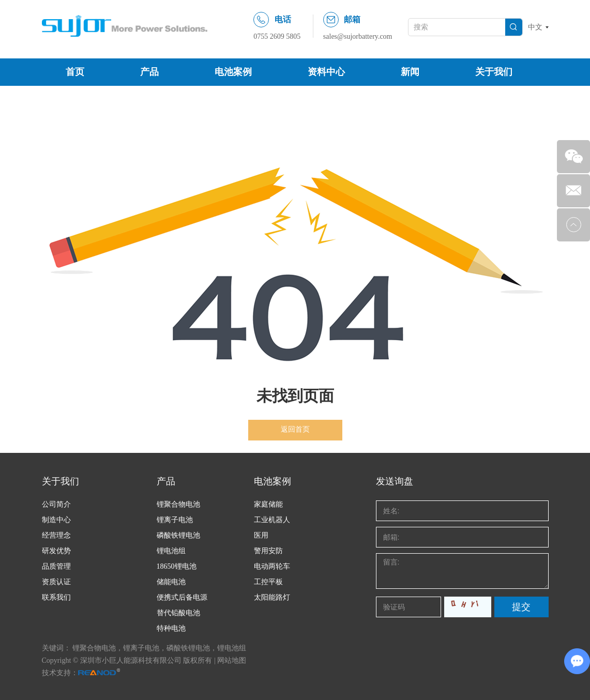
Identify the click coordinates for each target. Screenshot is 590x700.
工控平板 (268, 582)
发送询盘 (395, 481)
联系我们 (56, 597)
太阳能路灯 (272, 597)
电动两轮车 (272, 566)
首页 (75, 72)
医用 (261, 535)
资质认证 (56, 582)
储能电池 (171, 582)
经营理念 (56, 535)
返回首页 (295, 429)
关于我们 (494, 72)
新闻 (410, 72)
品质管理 (56, 566)
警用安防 (268, 551)
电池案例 (233, 72)
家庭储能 (268, 504)
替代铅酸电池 (178, 613)
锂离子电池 (175, 520)
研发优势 (56, 551)
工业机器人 (272, 520)
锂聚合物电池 (178, 504)
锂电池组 (171, 551)
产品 (149, 72)
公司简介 (56, 504)
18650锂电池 (177, 566)
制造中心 (56, 520)
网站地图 (232, 660)
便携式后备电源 (182, 597)
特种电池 (171, 628)
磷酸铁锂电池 (178, 535)
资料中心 (326, 72)
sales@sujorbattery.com (358, 36)
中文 (535, 27)
